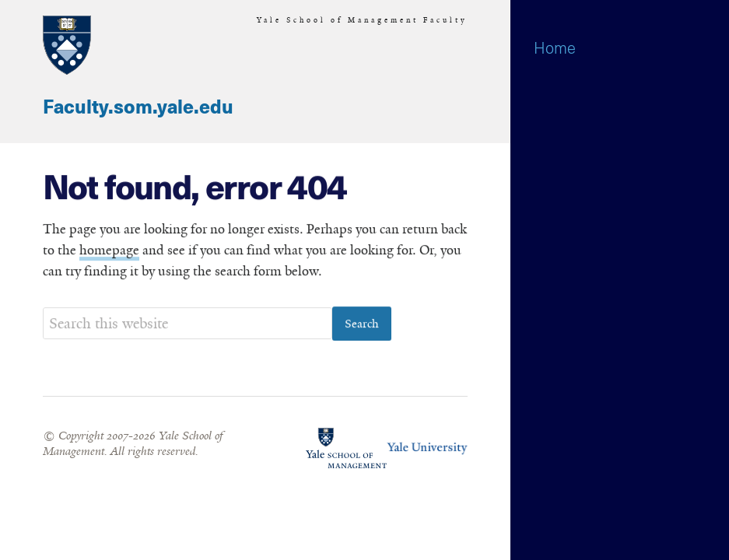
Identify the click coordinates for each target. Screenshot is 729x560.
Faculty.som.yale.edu (138, 108)
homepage (109, 250)
